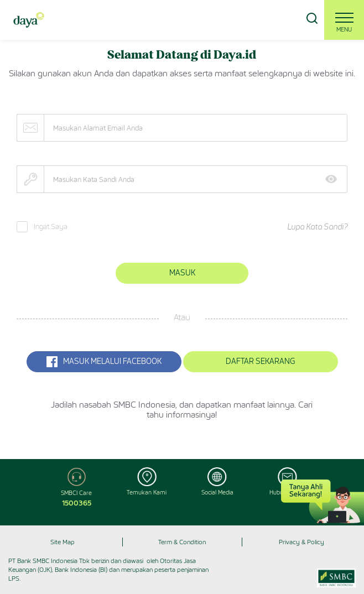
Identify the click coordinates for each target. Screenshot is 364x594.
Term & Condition (182, 542)
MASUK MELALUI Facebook (104, 362)
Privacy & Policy (301, 542)
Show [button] (335, 179)
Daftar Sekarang (260, 361)
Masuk (182, 273)
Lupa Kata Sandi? (317, 227)
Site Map (63, 542)
